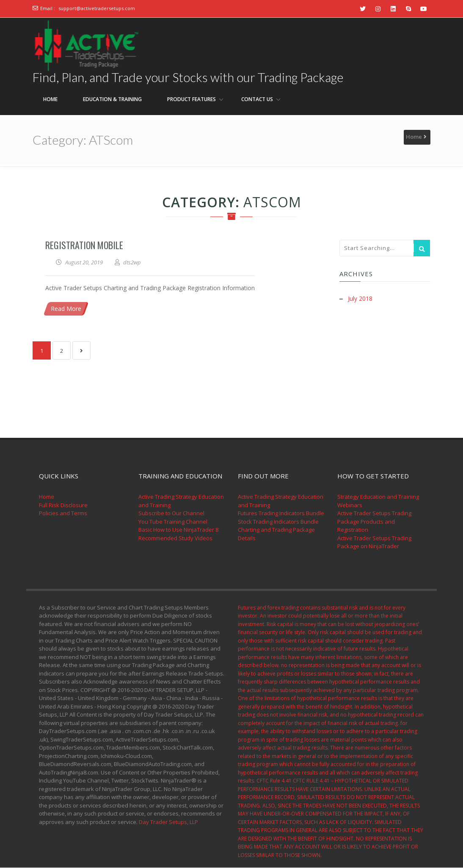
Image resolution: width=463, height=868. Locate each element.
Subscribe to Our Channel (171, 514)
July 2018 (360, 299)
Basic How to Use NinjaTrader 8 (178, 530)
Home (414, 137)
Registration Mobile (84, 245)
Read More (66, 309)
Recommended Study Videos (175, 538)
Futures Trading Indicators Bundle (281, 514)
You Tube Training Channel (173, 522)
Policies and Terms (63, 514)
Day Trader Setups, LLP (168, 822)
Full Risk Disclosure (63, 505)
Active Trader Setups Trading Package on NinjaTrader (374, 543)
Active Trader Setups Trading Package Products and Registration (374, 522)
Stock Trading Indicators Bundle (278, 522)
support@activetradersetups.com (97, 8)
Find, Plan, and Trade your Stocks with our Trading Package (190, 77)
